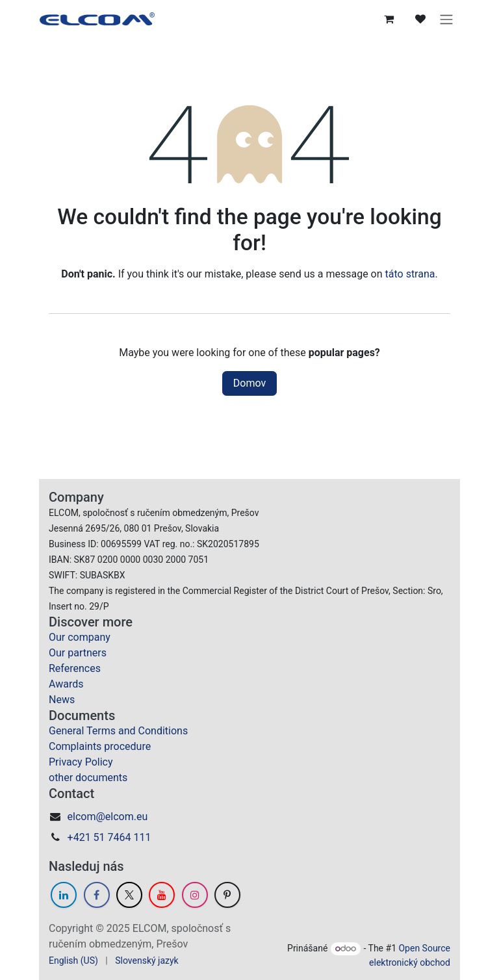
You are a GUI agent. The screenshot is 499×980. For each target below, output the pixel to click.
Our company (80, 637)
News (62, 700)
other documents (88, 778)
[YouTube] (162, 895)
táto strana (410, 274)
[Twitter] (129, 895)
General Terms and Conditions (118, 731)
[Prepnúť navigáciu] (447, 19)
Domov (249, 383)
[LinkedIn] (64, 895)
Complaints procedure (100, 746)
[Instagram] (195, 895)
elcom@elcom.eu (108, 817)
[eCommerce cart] (390, 19)
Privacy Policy (81, 762)
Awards (66, 684)
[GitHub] (227, 895)
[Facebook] (97, 895)
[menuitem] (73, 961)
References (75, 668)
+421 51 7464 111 (109, 837)
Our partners (78, 653)
